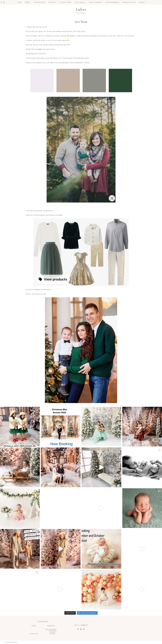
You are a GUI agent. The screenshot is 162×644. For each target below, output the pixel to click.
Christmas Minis (53, 632)
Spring (53, 634)
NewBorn (51, 626)
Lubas (81, 9)
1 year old (34, 634)
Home (34, 626)
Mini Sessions (51, 629)
